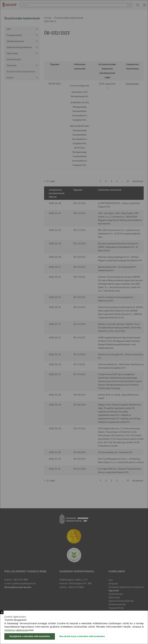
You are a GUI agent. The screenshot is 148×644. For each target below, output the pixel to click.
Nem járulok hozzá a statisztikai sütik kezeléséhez (82, 636)
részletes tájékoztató (16, 630)
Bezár (2, 612)
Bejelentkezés (138, 5)
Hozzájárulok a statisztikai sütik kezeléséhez (30, 636)
